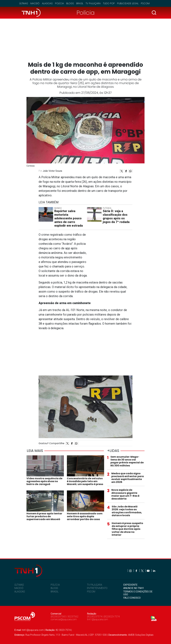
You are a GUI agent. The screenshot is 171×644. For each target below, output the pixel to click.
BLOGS (54, 588)
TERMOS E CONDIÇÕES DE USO (138, 593)
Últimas (24, 3)
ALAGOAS (20, 592)
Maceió (35, 3)
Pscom (145, 3)
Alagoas (47, 3)
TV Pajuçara (93, 3)
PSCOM (91, 592)
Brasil (80, 3)
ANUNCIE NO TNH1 (134, 588)
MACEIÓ (19, 588)
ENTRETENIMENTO (97, 588)
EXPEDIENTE (130, 585)
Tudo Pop (109, 3)
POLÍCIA (55, 585)
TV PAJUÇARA (95, 585)
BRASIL (55, 592)
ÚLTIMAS (19, 585)
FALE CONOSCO (132, 598)
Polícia (59, 3)
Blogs (70, 3)
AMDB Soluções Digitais (141, 635)
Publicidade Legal (128, 3)
